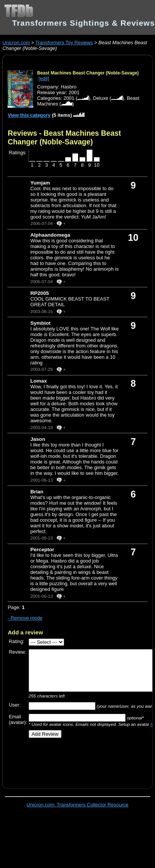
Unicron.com (16, 43)
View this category (29, 115)
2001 (69, 98)
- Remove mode (25, 618)
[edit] (44, 78)
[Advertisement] (74, 761)
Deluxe (101, 98)
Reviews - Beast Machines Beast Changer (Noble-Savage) (64, 137)
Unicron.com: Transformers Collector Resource (78, 805)
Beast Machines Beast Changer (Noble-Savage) (88, 73)
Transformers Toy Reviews (64, 43)
